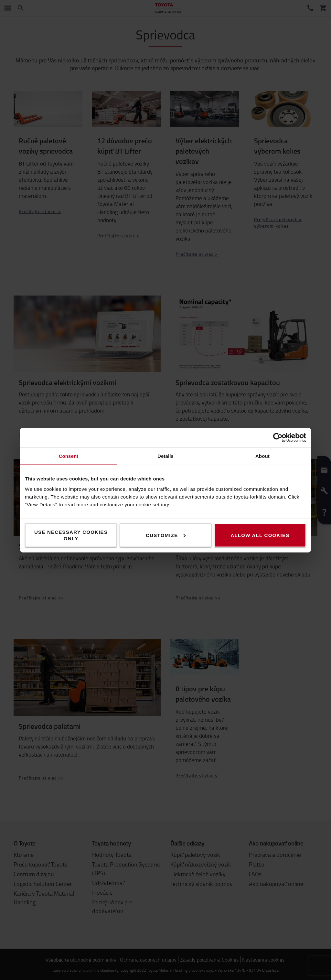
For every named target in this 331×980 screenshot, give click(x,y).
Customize (166, 535)
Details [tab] (165, 456)
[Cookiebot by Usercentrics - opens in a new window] (278, 437)
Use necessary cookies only (71, 535)
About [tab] (262, 456)
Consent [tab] (69, 456)
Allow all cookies (260, 535)
